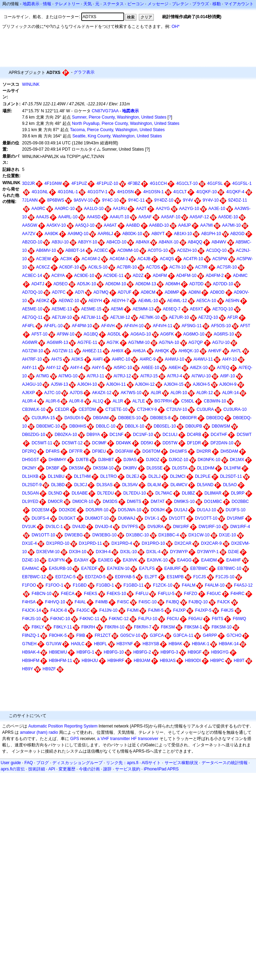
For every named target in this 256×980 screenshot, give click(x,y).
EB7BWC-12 (34, 577)
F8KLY (38, 627)
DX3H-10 (78, 552)
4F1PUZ (79, 183)
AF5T (245, 326)
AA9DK (51, 234)
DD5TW (170, 443)
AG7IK (112, 342)
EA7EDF (89, 568)
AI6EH (175, 368)
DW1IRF (181, 527)
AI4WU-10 (175, 359)
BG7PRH (163, 401)
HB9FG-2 (142, 652)
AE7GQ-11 (32, 317)
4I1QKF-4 (235, 192)
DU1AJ (181, 510)
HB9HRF (116, 661)
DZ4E (234, 552)
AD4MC (240, 276)
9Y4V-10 (211, 200)
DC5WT (244, 435)
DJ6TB (82, 460)
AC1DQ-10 (216, 250)
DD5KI (147, 443)
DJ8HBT (106, 460)
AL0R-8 (76, 401)
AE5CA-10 (206, 301)
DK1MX (237, 460)
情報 (47, 4)
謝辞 (107, 769)
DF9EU (99, 451)
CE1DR (62, 409)
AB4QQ (195, 242)
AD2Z (138, 276)
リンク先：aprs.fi (122, 763)
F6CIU (173, 619)
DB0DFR (188, 418)
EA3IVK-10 (157, 560)
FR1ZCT (103, 635)
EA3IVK (130, 560)
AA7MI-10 (231, 225)
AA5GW (29, 225)
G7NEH (29, 644)
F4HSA (29, 602)
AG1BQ (91, 334)
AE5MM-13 (143, 309)
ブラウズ (201, 4)
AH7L (236, 351)
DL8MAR (213, 493)
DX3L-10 (129, 552)
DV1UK (29, 527)
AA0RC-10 (65, 209)
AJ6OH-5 (201, 384)
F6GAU (195, 619)
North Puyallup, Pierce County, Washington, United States (126, 123)
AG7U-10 (221, 342)
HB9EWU (58, 652)
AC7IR (201, 267)
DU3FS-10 (236, 510)
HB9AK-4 (31, 652)
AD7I (80, 292)
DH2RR (204, 451)
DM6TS (134, 502)
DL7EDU (106, 493)
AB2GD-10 (32, 242)
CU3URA (205, 409)
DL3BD (58, 485)
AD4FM (160, 276)
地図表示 (31, 4)
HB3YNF (125, 644)
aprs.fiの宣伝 (13, 769)
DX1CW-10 (199, 535)
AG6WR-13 (57, 342)
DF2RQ (29, 451)
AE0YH (95, 301)
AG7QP (195, 342)
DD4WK (124, 443)
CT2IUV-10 (177, 409)
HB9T (239, 661)
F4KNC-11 (89, 619)
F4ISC (123, 602)
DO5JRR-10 (97, 510)
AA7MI (206, 225)
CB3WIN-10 (215, 401)
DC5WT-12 (72, 443)
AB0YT (158, 234)
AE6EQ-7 (172, 309)
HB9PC (217, 661)
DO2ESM (41, 510)
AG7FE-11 (87, 342)
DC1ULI (170, 435)
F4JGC (83, 610)
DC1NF (116, 435)
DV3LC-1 (54, 527)
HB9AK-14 (229, 644)
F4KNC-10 (60, 619)
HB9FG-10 (114, 652)
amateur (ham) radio (39, 732)
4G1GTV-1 (97, 192)
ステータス (113, 4)
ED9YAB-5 (125, 577)
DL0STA (180, 468)
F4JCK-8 (59, 610)
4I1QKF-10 (207, 192)
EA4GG (184, 560)
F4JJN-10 (108, 610)
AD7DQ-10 (32, 292)
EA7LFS (147, 568)
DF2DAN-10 (222, 443)
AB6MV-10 (46, 250)
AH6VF (215, 351)
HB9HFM (31, 661)
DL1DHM (206, 468)
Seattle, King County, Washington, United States (117, 136)
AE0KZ (43, 301)
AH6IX (117, 351)
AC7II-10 (178, 267)
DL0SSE (155, 468)
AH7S (57, 359)
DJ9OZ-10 (178, 460)
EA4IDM (209, 560)
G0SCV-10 (130, 635)
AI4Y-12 (53, 368)
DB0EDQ (215, 418)
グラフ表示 (84, 72)
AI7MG (42, 376)
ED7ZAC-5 (66, 577)
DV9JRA (156, 527)
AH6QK (162, 351)
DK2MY (29, 468)
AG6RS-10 (224, 334)
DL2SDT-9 (32, 485)
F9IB (81, 635)
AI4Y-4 (76, 368)
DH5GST (31, 460)
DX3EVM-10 (48, 552)
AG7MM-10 (139, 342)
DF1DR (194, 443)
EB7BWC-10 (229, 568)
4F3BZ (134, 183)
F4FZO (191, 594)
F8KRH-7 (143, 627)
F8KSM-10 (222, 627)
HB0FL (100, 644)
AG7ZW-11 (63, 351)
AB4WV (219, 242)
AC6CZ (43, 267)
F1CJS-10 (225, 577)
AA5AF (145, 217)
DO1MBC (213, 502)
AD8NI (194, 292)
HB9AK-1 (201, 644)
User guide (11, 763)
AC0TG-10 (157, 250)
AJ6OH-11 (116, 384)
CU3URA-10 (235, 409)
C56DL (188, 401)
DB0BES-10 (130, 418)
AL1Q (98, 401)
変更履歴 (67, 769)
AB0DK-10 (132, 234)
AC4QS (167, 259)
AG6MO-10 (194, 334)
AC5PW (220, 259)
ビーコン (136, 4)
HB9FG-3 (169, 652)
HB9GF (195, 652)
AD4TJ (38, 284)
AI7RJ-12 (122, 376)
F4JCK (224, 602)
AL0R (156, 393)
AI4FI (97, 359)
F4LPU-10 (148, 619)
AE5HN (232, 301)
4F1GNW (53, 183)
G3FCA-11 (183, 635)
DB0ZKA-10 (66, 435)
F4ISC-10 (147, 602)
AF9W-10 (66, 334)
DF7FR (76, 451)
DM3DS (110, 502)
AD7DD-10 (223, 284)
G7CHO (234, 635)
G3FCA (157, 635)
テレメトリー (67, 4)
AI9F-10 (228, 376)
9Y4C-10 (110, 200)
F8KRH (88, 627)
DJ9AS (130, 460)
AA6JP (185, 225)
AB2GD (237, 234)
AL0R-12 (205, 393)
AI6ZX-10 (199, 368)
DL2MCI (178, 476)
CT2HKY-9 (147, 409)
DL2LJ (154, 476)
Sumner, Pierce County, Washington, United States (119, 117)
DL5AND (205, 485)
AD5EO (61, 284)
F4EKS (91, 594)
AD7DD (197, 284)
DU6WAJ (127, 518)
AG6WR (30, 342)
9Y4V (188, 200)
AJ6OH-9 (228, 384)
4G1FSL (215, 183)
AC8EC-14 (32, 276)
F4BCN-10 (42, 594)
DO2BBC (240, 502)
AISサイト (151, 763)
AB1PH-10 (211, 234)
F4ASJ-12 (243, 585)
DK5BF (53, 468)
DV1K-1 (152, 518)
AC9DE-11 (114, 276)
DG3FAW (124, 451)
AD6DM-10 (116, 284)
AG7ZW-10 (32, 351)
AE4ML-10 (148, 301)
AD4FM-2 (215, 276)
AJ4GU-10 (32, 384)
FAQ (29, 763)
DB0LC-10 (106, 426)
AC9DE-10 (84, 276)
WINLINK (31, 84)
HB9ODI (193, 661)
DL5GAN (30, 493)
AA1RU (120, 209)
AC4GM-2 (91, 259)
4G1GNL (40, 192)
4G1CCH (158, 183)
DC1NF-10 (143, 435)
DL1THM (82, 476)
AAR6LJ (105, 234)
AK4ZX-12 (102, 393)
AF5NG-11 (192, 326)
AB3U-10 (60, 242)
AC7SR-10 (227, 267)
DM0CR (55, 502)
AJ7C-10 (52, 393)
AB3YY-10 (87, 242)
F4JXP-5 (204, 610)
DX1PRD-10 (58, 543)
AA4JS (42, 217)
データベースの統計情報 (225, 763)
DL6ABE (80, 493)
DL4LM (154, 485)
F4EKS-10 (116, 594)
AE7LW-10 (62, 317)
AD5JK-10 (87, 284)
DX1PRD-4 (122, 543)
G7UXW (54, 644)
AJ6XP (28, 393)
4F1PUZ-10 (107, 183)
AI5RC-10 (123, 368)
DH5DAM (229, 451)
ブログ (43, 763)
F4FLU (142, 594)
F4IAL (80, 602)
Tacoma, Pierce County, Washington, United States (117, 130)
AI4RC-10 (121, 359)
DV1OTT (177, 518)
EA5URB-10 (60, 568)
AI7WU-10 (201, 376)
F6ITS (218, 619)
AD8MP (172, 292)
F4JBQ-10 (198, 602)
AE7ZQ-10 (208, 317)
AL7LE (138, 401)
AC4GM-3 (119, 259)
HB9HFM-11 (61, 661)
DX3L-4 (154, 552)
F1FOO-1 (55, 585)
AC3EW (43, 259)
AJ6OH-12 (145, 384)
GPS (74, 739)
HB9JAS (168, 661)
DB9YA (93, 435)
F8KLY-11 (63, 627)
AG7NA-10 (169, 342)
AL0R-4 (29, 401)
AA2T (141, 209)
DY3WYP (179, 552)
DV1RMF (235, 518)
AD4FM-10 (186, 276)
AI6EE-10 (150, 368)
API (52, 769)
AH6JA (139, 351)
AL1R (118, 401)
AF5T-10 (39, 334)
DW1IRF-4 (240, 527)
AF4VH (108, 326)
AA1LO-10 (94, 209)
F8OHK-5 (58, 635)
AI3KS (77, 359)
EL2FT (151, 577)
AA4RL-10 (68, 217)
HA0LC (78, 644)
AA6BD (133, 225)
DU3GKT (67, 518)
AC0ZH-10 (187, 250)
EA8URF (172, 568)
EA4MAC (31, 568)
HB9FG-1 (85, 652)
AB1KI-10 (183, 234)
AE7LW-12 (120, 317)
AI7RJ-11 (96, 376)
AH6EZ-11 (92, 351)
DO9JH (157, 510)
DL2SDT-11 (231, 476)
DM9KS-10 (184, 502)
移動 (217, 4)
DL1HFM (232, 468)
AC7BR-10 (127, 267)
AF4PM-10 (82, 326)
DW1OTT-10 (43, 535)
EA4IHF (234, 560)
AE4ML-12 (177, 301)
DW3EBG (74, 535)
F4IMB (101, 602)
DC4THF (219, 435)
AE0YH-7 (120, 301)
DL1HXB (30, 476)
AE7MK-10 (149, 317)
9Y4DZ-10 (164, 200)
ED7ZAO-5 (95, 577)
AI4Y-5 (98, 368)
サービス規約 (128, 769)
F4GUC (214, 594)
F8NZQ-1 (31, 635)
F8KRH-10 (115, 627)
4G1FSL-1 (242, 183)
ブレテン (180, 4)
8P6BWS (56, 200)
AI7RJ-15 (149, 376)
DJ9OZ (153, 460)
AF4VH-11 (163, 326)
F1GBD (80, 585)
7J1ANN (30, 200)
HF (134, 739)
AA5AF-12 (199, 217)
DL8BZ (189, 493)
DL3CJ (81, 485)
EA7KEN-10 (118, 568)
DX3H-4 (103, 552)
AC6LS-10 (98, 267)
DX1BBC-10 (137, 535)
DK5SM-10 (103, 468)
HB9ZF (49, 669)
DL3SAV (130, 485)
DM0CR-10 (83, 502)
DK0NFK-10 (209, 460)
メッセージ (158, 4)
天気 (88, 4)
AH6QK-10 (189, 351)
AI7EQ (223, 368)
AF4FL (28, 326)
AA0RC (38, 209)
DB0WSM (221, 426)
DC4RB (194, 435)
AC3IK (66, 259)
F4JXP (179, 610)
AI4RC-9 (148, 359)
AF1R (233, 317)
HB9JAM (142, 661)
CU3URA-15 (43, 418)
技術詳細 (37, 769)
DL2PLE (203, 476)
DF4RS (52, 451)
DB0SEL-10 (165, 426)
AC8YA (58, 276)
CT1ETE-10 (116, 409)
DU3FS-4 (40, 518)
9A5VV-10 (83, 200)
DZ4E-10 (30, 560)
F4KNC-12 (119, 619)
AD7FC (59, 292)
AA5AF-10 (171, 217)
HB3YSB (151, 644)
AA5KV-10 (56, 225)
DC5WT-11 (42, 443)
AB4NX (142, 242)
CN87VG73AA (105, 111)
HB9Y (27, 669)
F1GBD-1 (105, 585)
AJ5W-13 (59, 384)
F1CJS (200, 577)
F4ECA (68, 594)
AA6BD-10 (159, 225)
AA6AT (110, 225)
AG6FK (167, 334)
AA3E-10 (217, 209)
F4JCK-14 (31, 610)
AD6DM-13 (146, 284)
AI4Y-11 (29, 368)
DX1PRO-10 (153, 543)
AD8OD (217, 292)
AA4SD (94, 217)
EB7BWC (199, 568)
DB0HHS (78, 426)
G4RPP (210, 635)
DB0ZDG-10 (33, 435)
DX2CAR (183, 543)
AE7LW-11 (91, 317)
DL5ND (55, 493)
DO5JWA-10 (130, 510)
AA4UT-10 (119, 217)
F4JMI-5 (156, 610)
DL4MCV (179, 485)
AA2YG (163, 209)
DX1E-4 (29, 543)
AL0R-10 (179, 393)
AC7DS (153, 267)
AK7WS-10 (131, 393)
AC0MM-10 (128, 250)
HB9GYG (220, 652)
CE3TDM (87, 409)
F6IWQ (240, 619)
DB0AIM (101, 418)
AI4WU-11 (203, 359)
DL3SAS (105, 485)
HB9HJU (90, 661)
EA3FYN (57, 560)
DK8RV (130, 468)
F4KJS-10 (31, 619)
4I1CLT (180, 192)
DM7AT (158, 502)
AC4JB (144, 259)
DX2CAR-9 (211, 543)
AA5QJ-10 (85, 225)
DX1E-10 (228, 535)
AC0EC (101, 250)
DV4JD (79, 527)
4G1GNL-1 (68, 192)
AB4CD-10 (116, 242)
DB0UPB (194, 426)
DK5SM (76, 468)
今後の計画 (89, 769)
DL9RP (238, 493)
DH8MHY (57, 460)
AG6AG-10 (141, 334)
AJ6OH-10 (87, 384)
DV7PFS (130, 527)
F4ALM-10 (215, 585)
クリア (146, 17)
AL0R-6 (53, 401)
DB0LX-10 (134, 426)
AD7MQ (101, 292)
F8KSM (168, 627)
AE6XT (196, 309)
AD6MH (173, 284)
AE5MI (117, 309)
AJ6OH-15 (174, 384)
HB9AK (176, 644)
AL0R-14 (230, 393)
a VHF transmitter (114, 739)
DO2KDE (67, 510)
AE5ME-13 (62, 309)
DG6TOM (151, 451)
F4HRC (238, 594)
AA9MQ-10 (78, 234)
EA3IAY (81, 560)
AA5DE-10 (228, 217)
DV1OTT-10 (206, 518)
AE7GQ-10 (223, 309)
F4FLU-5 (166, 594)
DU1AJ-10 (206, 510)
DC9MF (99, 443)
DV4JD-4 (104, 527)
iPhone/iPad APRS (161, 769)
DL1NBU (56, 476)
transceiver (148, 739)
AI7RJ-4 (175, 376)
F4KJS (227, 610)
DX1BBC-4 (169, 535)
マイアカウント (239, 4)
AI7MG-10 (68, 376)
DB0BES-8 (160, 418)
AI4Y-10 (229, 359)
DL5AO (230, 485)
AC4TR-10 (193, 259)
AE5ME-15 (91, 309)
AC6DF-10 (69, 267)
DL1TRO (108, 476)
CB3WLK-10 (34, 409)
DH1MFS (178, 451)
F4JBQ (172, 602)
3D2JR (28, 183)
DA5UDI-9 (74, 418)
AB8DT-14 (75, 250)
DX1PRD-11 (90, 543)
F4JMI (133, 610)
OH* (176, 27)
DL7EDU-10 (134, 493)
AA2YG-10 (189, 209)
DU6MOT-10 (97, 518)
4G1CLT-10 (187, 183)
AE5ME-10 (32, 309)
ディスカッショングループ (77, 763)
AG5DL (114, 334)
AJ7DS (76, 393)
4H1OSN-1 (154, 192)
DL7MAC (164, 493)
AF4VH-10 (134, 326)
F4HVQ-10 (55, 602)
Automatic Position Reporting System (63, 726)
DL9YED (30, 502)
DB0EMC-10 (48, 426)
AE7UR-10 (179, 317)
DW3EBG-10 (104, 535)
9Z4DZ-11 (238, 200)
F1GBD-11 (133, 585)
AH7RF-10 (32, 359)
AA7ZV (29, 234)
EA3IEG (106, 560)
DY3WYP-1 (208, 552)
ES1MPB (175, 577)
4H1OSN (125, 192)
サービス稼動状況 (181, 763)
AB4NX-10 (169, 242)
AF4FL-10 (53, 326)
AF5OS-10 (221, 326)
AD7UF (124, 292)
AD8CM (148, 292)
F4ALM (189, 585)
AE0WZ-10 (69, 301)
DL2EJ (133, 476)
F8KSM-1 (193, 627)
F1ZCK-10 (163, 585)
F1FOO (29, 585)
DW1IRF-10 (210, 527)
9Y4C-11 (137, 200)
